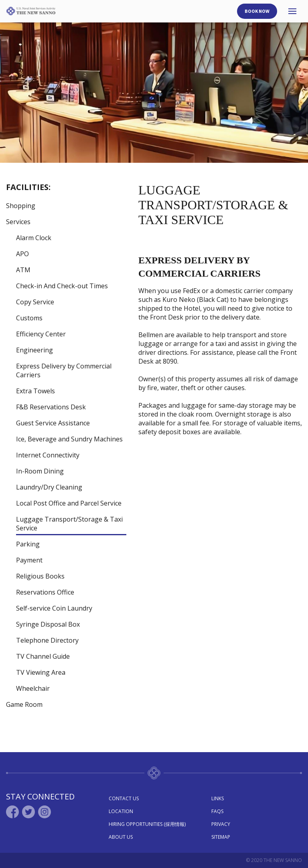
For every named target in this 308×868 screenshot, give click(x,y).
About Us (121, 837)
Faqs (217, 811)
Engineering (34, 350)
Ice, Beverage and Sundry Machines (69, 439)
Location (121, 811)
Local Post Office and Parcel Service (69, 503)
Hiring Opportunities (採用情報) (147, 824)
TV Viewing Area (41, 672)
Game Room (24, 704)
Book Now (257, 11)
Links (218, 798)
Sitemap (221, 837)
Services (18, 222)
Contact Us (124, 798)
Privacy (221, 824)
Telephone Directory (47, 640)
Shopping (21, 206)
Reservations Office (45, 592)
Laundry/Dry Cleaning (49, 487)
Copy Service (35, 302)
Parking (28, 544)
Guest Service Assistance (53, 423)
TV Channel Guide (43, 656)
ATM (23, 270)
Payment (29, 560)
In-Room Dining (40, 471)
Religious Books (40, 576)
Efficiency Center (41, 334)
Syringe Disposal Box (48, 624)
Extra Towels (35, 391)
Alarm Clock (34, 238)
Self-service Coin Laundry (54, 608)
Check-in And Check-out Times (62, 286)
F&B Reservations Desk (51, 407)
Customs (29, 318)
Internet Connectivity (48, 455)
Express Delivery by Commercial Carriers (64, 370)
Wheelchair (33, 688)
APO (22, 254)
